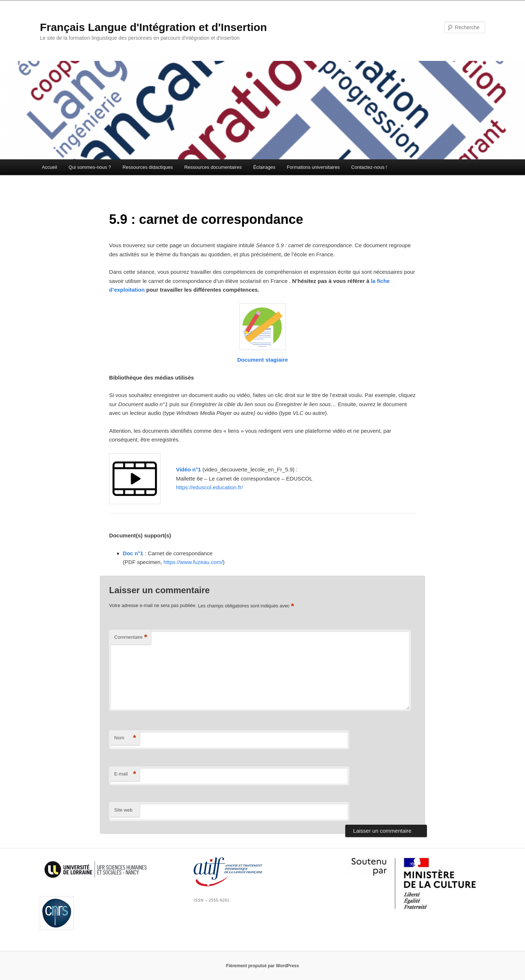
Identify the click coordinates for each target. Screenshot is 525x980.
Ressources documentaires (213, 167)
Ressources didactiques (148, 167)
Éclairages (264, 167)
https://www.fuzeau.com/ (193, 562)
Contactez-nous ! (369, 167)
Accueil (50, 167)
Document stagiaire (262, 360)
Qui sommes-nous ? (90, 167)
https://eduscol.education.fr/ (209, 487)
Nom (125, 738)
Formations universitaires (313, 167)
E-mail (125, 774)
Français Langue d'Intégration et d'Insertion (153, 27)
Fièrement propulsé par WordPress (262, 966)
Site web (123, 810)
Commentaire (131, 637)
